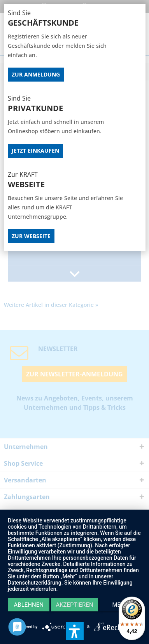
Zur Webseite (31, 236)
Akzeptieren (74, 605)
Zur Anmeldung (36, 74)
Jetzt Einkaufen (35, 151)
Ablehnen (29, 605)
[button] (75, 631)
